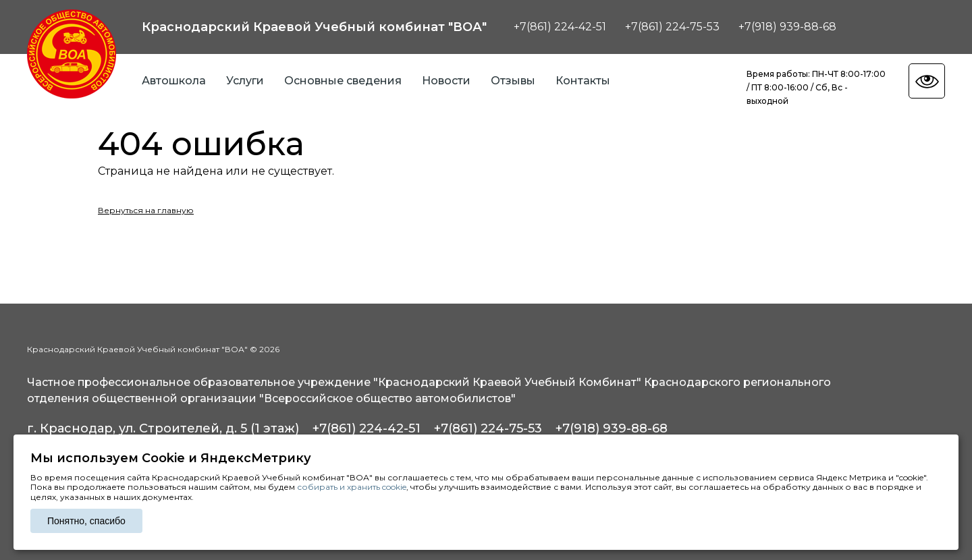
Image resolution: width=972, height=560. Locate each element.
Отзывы (513, 81)
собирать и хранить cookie (352, 487)
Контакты (583, 81)
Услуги (245, 81)
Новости (446, 81)
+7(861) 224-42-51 (560, 27)
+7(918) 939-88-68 (787, 27)
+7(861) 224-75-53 (672, 27)
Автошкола (174, 81)
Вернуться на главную (146, 210)
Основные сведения (343, 81)
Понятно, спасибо (86, 521)
